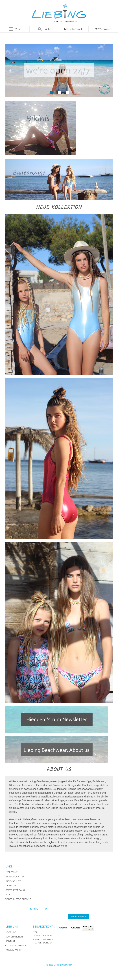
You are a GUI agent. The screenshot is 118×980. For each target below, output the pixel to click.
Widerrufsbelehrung (18, 899)
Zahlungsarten (15, 877)
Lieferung (11, 886)
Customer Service (16, 946)
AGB (8, 895)
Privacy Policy (14, 950)
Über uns (11, 932)
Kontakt (10, 941)
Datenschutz (13, 881)
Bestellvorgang (15, 890)
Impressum (12, 872)
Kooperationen (14, 937)
